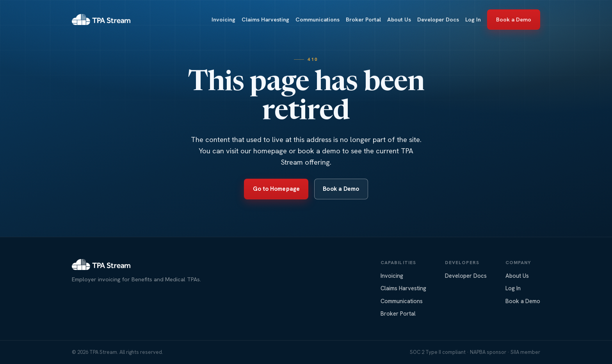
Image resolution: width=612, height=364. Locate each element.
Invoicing (223, 20)
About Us (399, 20)
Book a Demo (514, 20)
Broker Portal (363, 20)
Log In (473, 20)
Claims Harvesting (265, 20)
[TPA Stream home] (101, 20)
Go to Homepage (276, 189)
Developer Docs (438, 20)
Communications (318, 20)
